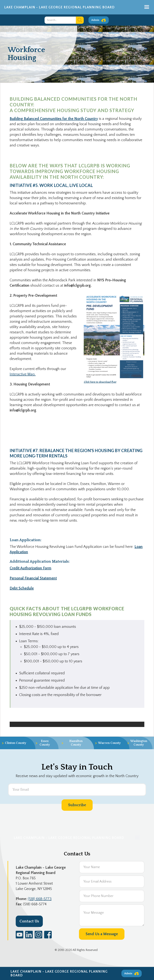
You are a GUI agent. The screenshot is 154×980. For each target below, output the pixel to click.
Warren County (108, 743)
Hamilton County (72, 743)
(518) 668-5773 (40, 899)
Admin (95, 20)
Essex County (43, 743)
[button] (147, 7)
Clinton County (14, 743)
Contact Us (29, 921)
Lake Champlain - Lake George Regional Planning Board (59, 7)
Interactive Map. (23, 374)
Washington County (138, 743)
